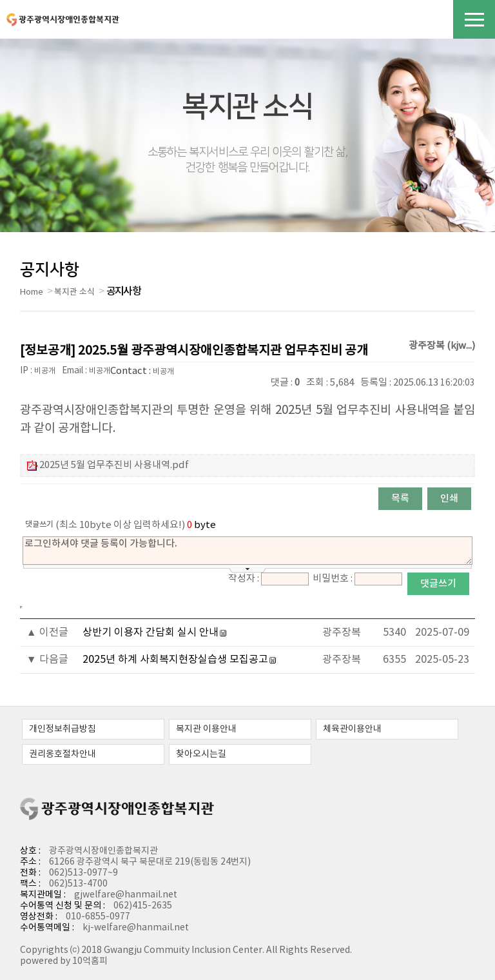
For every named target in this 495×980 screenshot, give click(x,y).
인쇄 (449, 499)
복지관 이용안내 (206, 729)
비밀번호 (331, 579)
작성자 (242, 579)
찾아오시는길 (201, 754)
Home (32, 292)
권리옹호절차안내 (63, 754)
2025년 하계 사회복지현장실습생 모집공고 (175, 660)
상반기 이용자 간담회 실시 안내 (150, 632)
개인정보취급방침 (63, 729)
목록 (400, 499)
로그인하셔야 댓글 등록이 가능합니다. (247, 551)
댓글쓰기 (438, 584)
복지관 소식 (74, 292)
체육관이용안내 (352, 729)
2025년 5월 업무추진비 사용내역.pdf (114, 465)
